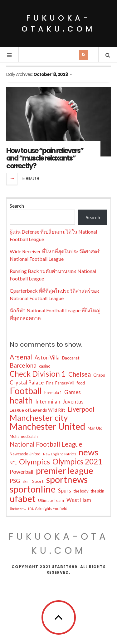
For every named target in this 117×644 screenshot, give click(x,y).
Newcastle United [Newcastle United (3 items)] (25, 454)
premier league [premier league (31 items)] (65, 471)
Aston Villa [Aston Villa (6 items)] (47, 357)
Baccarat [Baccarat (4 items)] (71, 358)
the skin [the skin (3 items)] (97, 491)
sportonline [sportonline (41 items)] (33, 489)
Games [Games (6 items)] (73, 392)
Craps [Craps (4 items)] (99, 375)
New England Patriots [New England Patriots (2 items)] (60, 454)
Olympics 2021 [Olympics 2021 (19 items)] (77, 462)
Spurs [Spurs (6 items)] (65, 490)
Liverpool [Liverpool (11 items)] (81, 409)
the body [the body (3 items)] (81, 491)
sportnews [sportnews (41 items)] (67, 479)
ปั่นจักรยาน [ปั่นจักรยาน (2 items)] (18, 509)
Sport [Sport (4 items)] (38, 481)
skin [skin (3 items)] (26, 481)
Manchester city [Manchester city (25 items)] (39, 418)
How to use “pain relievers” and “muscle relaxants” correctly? (45, 158)
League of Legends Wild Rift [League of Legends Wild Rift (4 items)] (37, 410)
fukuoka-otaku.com (58, 23)
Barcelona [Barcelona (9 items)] (23, 365)
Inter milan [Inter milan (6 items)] (48, 401)
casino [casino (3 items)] (45, 366)
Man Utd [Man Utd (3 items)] (95, 428)
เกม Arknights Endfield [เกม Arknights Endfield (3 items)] (48, 509)
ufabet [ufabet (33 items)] (23, 499)
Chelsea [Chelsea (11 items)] (80, 374)
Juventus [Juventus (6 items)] (73, 401)
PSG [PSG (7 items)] (15, 481)
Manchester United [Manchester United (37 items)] (47, 426)
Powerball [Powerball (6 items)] (22, 472)
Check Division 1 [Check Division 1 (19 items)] (38, 374)
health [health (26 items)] (21, 400)
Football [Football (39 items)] (26, 391)
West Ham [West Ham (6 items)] (79, 500)
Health (33, 178)
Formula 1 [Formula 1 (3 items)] (53, 393)
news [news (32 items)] (88, 452)
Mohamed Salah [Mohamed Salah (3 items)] (24, 436)
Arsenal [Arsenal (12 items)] (21, 357)
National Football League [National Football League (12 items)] (46, 444)
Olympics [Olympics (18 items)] (34, 462)
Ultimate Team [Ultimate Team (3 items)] (51, 500)
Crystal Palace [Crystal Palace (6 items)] (27, 382)
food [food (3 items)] (81, 383)
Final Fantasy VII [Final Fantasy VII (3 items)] (60, 383)
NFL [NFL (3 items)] (13, 463)
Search (17, 206)
